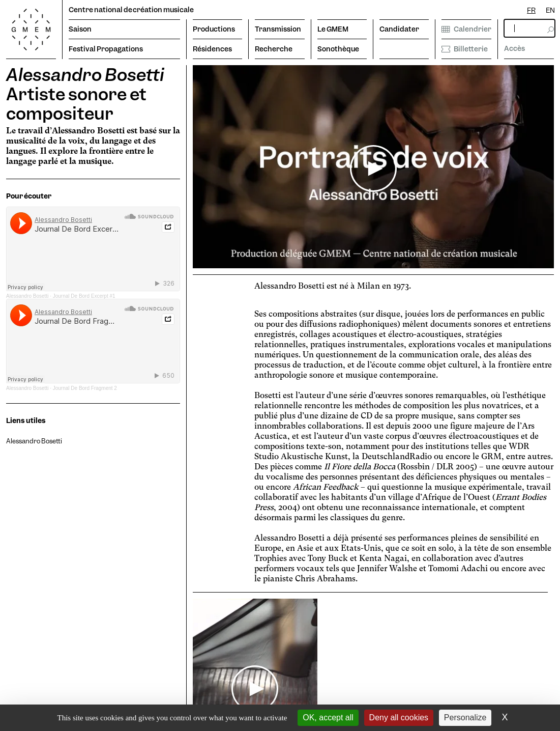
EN (550, 10)
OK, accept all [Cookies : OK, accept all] (328, 718)
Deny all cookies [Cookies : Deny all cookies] (399, 718)
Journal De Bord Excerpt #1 (84, 296)
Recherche (274, 49)
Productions (214, 29)
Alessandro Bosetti (27, 296)
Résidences (212, 49)
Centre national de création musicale (131, 10)
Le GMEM (333, 29)
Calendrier (466, 29)
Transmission (278, 29)
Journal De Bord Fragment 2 (85, 388)
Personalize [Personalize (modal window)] (465, 718)
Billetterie (465, 49)
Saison (80, 29)
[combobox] (531, 10)
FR (531, 10)
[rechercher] (529, 28)
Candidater (399, 29)
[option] (550, 10)
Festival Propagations (106, 49)
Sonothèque (338, 49)
